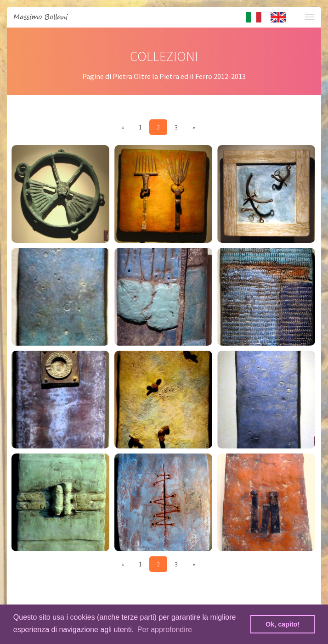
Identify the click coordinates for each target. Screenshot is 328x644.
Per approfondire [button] (165, 630)
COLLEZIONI (164, 56)
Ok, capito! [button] (283, 624)
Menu (309, 17)
